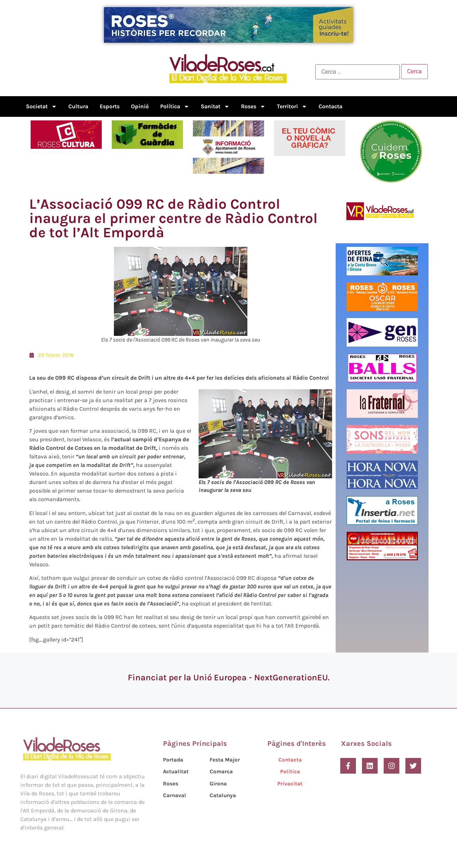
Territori (292, 106)
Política (175, 106)
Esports (110, 106)
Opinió (140, 106)
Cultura (78, 106)
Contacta (330, 106)
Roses (253, 106)
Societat (41, 106)
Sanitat (215, 106)
